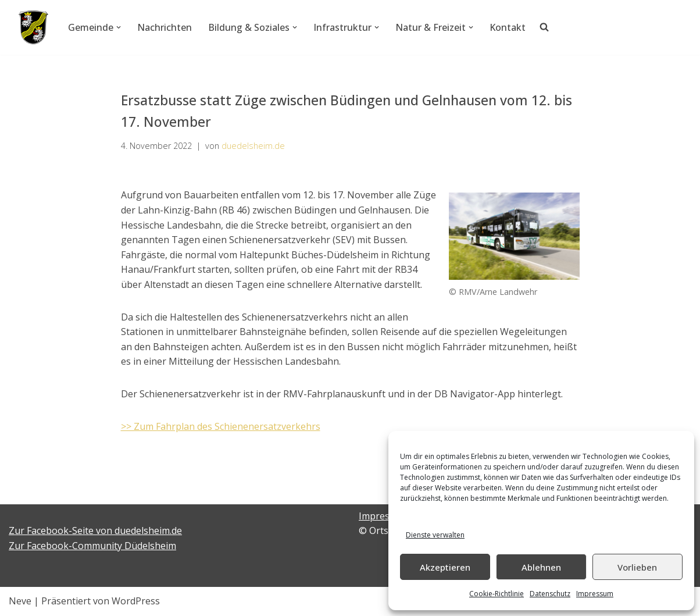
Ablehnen (541, 567)
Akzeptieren (445, 567)
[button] (119, 27)
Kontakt (508, 27)
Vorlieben (637, 567)
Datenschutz (550, 594)
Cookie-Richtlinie (497, 594)
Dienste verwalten (435, 535)
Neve (20, 601)
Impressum (595, 594)
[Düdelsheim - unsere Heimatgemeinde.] (33, 27)
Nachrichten (165, 27)
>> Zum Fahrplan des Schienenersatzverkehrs (221, 426)
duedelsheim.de (253, 146)
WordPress (136, 601)
